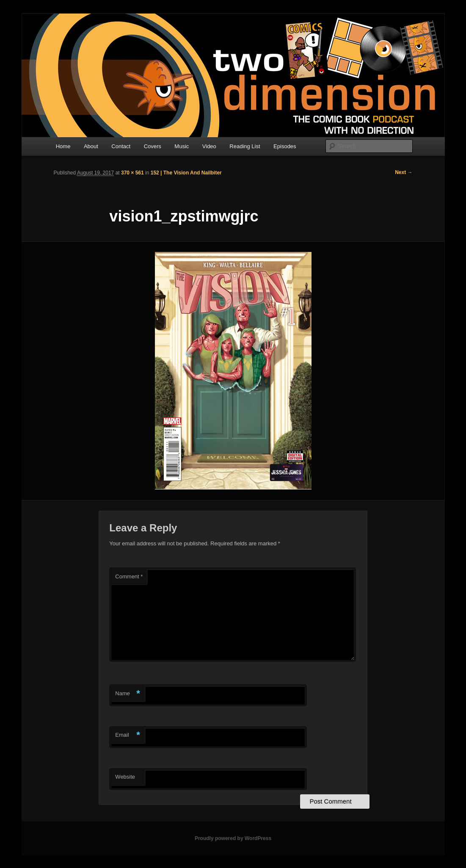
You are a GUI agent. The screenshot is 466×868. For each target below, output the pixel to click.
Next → (404, 172)
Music (182, 146)
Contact (121, 146)
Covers (153, 146)
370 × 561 (132, 173)
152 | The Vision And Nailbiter (186, 173)
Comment (129, 576)
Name (128, 694)
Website (125, 777)
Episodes (285, 146)
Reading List (245, 146)
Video (209, 146)
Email (128, 735)
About (91, 146)
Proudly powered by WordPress (233, 838)
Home (63, 146)
